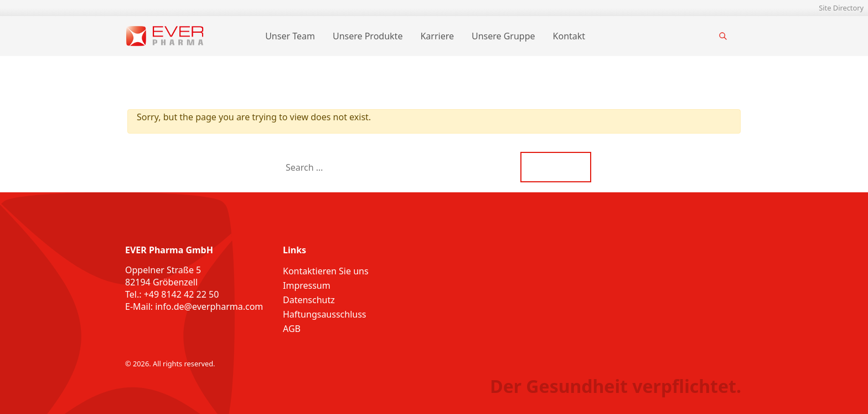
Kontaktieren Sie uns (326, 271)
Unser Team (290, 36)
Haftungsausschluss (325, 314)
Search (556, 167)
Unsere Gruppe (503, 36)
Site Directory (841, 8)
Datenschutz (309, 300)
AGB (292, 329)
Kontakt (569, 36)
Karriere (437, 36)
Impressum (307, 285)
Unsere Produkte (368, 36)
